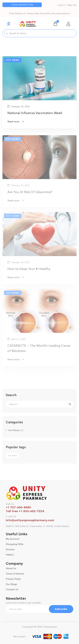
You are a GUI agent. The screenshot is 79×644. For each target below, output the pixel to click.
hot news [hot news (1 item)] (13, 456)
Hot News (16, 430)
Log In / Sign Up (67, 5)
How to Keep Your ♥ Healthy (29, 271)
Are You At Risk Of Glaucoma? (30, 194)
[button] (22, 5)
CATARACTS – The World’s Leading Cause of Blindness (39, 350)
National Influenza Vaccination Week (35, 114)
